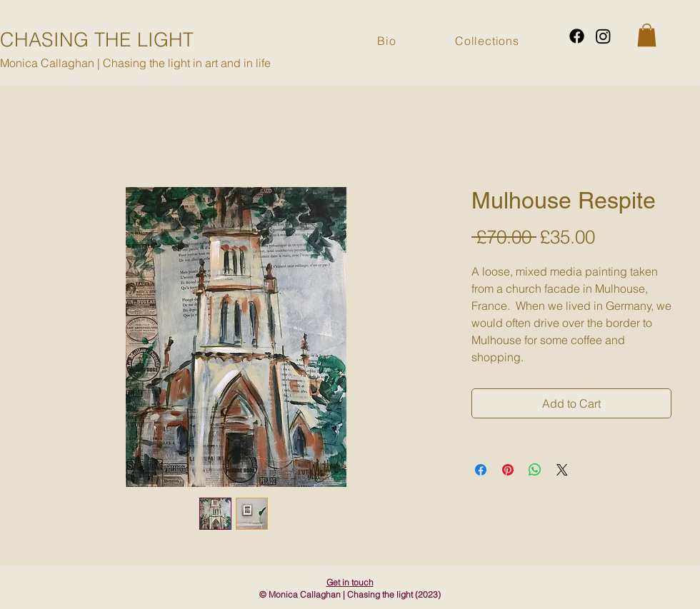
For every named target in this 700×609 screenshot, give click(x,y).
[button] (647, 35)
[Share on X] (562, 470)
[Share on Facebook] (481, 470)
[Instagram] (603, 36)
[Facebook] (577, 36)
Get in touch (350, 582)
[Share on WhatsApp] (535, 470)
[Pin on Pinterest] (508, 470)
